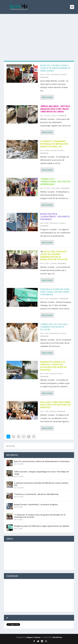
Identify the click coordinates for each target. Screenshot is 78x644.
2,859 (29, 438)
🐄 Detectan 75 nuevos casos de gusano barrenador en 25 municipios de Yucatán (54, 255)
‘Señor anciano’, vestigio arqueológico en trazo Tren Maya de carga (55, 109)
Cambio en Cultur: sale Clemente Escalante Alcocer (54, 327)
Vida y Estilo (56, 188)
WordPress (57, 637)
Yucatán (53, 263)
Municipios (54, 223)
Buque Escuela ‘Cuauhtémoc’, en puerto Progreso (55, 217)
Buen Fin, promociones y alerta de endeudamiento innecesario (55, 68)
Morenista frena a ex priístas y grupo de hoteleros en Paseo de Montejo (53, 366)
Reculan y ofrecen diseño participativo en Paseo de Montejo (55, 405)
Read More (47, 97)
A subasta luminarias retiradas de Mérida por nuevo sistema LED (54, 144)
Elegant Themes (34, 637)
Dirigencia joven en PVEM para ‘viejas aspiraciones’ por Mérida (55, 292)
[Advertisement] (39, 33)
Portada (63, 74)
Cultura (54, 116)
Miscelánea (55, 74)
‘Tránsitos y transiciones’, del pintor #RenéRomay (55, 182)
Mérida (54, 150)
